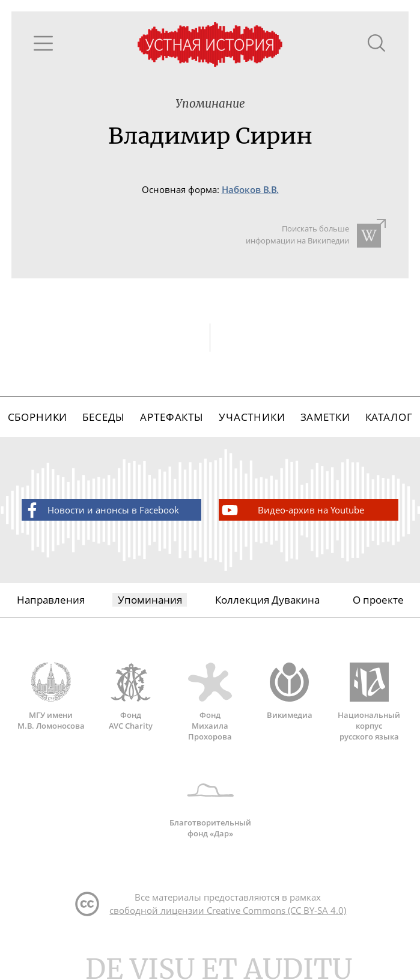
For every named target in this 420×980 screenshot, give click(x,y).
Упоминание (210, 104)
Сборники (38, 417)
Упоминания (150, 600)
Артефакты (172, 417)
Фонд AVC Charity (130, 697)
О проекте (378, 600)
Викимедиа (290, 691)
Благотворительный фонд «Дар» (210, 804)
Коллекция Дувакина (267, 600)
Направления (51, 600)
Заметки (325, 417)
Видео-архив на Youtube (292, 510)
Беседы (104, 417)
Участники (252, 417)
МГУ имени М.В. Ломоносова (51, 697)
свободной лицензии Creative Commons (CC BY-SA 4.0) (228, 910)
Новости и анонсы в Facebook (101, 510)
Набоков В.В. (250, 190)
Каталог (389, 417)
